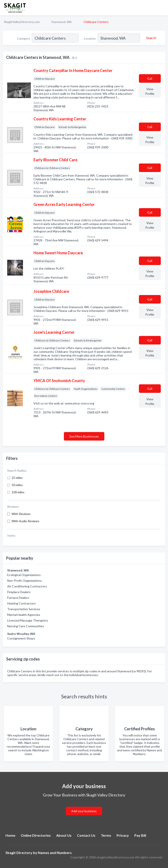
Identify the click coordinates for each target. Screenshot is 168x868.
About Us (64, 835)
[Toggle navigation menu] (162, 8)
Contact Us (86, 835)
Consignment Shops (21, 638)
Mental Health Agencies (24, 615)
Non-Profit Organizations (24, 581)
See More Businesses (84, 436)
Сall (150, 78)
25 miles (17, 478)
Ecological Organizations (24, 575)
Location (90, 38)
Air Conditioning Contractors (27, 586)
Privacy (123, 835)
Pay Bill (140, 835)
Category (24, 38)
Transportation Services (24, 609)
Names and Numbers (55, 853)
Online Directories (36, 835)
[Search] (150, 38)
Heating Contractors (21, 603)
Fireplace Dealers (19, 592)
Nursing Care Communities (26, 626)
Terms (106, 835)
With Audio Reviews (25, 521)
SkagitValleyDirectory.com (22, 22)
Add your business (84, 811)
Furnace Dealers (18, 598)
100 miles (18, 492)
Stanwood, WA (62, 22)
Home (10, 835)
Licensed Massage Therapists (28, 620)
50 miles (17, 485)
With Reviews (21, 514)
